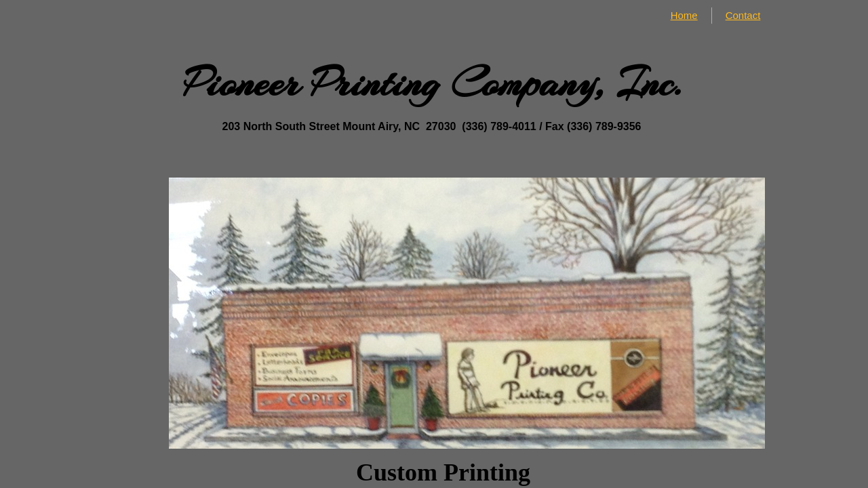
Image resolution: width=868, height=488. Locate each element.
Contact (743, 15)
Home (684, 15)
